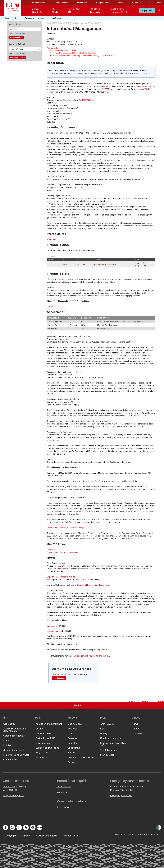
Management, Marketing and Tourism (93, 656)
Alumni (121, 3)
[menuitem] (37, 10)
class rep (64, 569)
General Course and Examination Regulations (89, 585)
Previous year (59, 678)
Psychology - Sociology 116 (106, 264)
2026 (24, 34)
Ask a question (63, 792)
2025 (17, 34)
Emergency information (121, 796)
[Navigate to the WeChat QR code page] (26, 827)
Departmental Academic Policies (61, 577)
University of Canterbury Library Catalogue (66, 528)
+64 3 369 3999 (10, 790)
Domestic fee (53, 626)
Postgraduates (103, 3)
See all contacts (64, 807)
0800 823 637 (127, 790)
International (82, 3)
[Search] (160, 10)
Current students (61, 3)
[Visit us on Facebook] (5, 827)
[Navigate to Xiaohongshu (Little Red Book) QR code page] (40, 827)
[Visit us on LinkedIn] (19, 827)
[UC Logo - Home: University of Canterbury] (12, 8)
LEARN (50, 549)
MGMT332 (87, 100)
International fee (54, 631)
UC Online (136, 3)
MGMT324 (144, 89)
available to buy (125, 489)
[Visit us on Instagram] (12, 827)
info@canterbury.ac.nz (13, 796)
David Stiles (52, 307)
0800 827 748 (9, 787)
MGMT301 (104, 89)
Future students (38, 3)
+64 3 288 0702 (64, 787)
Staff (159, 3)
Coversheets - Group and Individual (62, 552)
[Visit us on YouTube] (33, 827)
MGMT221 (90, 84)
